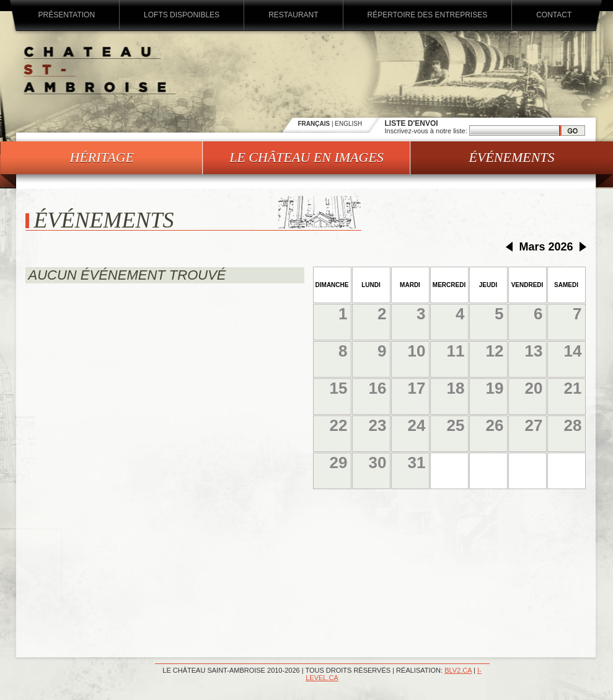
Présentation (67, 15)
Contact (554, 15)
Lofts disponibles (182, 15)
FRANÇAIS (314, 124)
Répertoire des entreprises (428, 15)
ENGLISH (348, 124)
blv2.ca (458, 670)
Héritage (102, 157)
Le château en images (306, 157)
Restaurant (293, 15)
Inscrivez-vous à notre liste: (427, 131)
